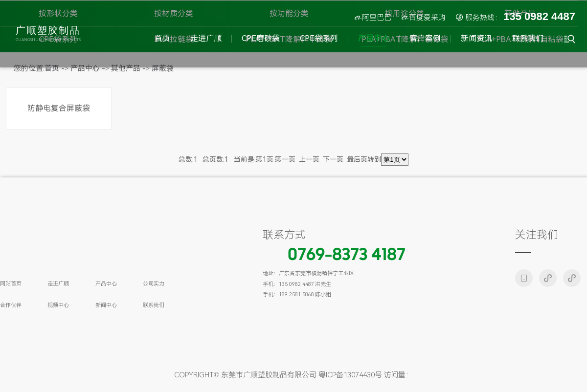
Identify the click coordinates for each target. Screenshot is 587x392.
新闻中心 (106, 305)
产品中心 (106, 284)
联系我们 (154, 305)
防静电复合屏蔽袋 (59, 108)
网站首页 (11, 284)
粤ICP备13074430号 (350, 375)
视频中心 (58, 305)
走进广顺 (58, 284)
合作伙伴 (11, 305)
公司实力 (154, 284)
